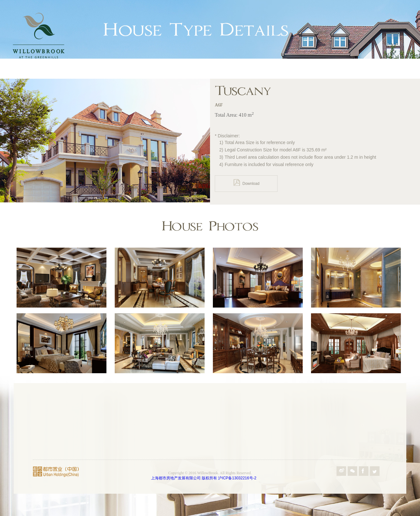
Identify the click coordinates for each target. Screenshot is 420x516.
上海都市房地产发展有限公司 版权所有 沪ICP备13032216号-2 (204, 478)
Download (246, 182)
